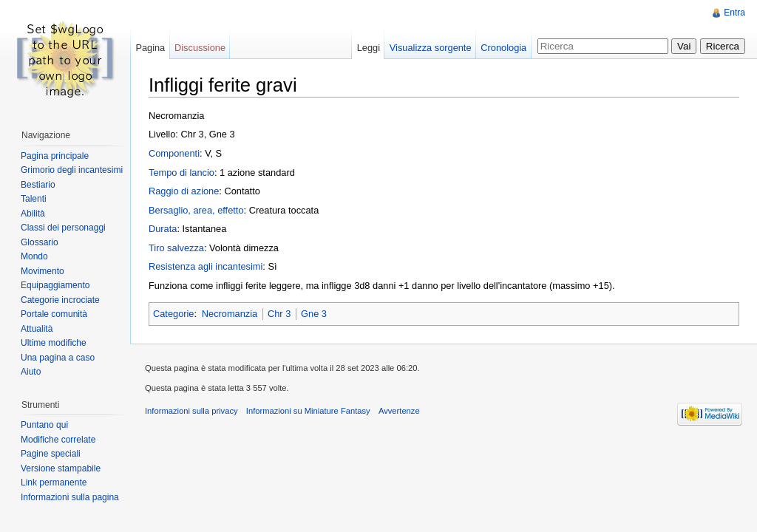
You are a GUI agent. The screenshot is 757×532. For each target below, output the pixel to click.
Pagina (150, 48)
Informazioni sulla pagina (70, 497)
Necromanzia (230, 314)
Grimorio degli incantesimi (72, 170)
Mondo (34, 256)
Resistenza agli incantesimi (206, 266)
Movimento (43, 271)
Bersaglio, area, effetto (196, 210)
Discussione (200, 48)
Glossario (40, 242)
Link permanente (54, 482)
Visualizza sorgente (431, 48)
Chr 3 (279, 314)
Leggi (369, 48)
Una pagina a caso (58, 358)
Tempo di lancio (181, 173)
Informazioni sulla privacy (191, 411)
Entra (734, 13)
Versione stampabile (61, 468)
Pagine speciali (51, 454)
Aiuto (31, 372)
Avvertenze (399, 411)
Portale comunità (54, 314)
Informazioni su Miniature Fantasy (308, 411)
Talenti (34, 199)
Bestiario (38, 185)
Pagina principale (55, 156)
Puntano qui (44, 425)
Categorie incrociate (60, 300)
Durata (163, 229)
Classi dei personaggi (63, 228)
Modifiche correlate (58, 440)
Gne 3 (314, 314)
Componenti (174, 153)
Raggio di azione (184, 191)
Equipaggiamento (55, 285)
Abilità (33, 214)
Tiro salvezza (176, 248)
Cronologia (503, 48)
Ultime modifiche (54, 343)
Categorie (174, 314)
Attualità (37, 329)
